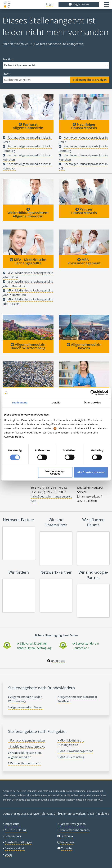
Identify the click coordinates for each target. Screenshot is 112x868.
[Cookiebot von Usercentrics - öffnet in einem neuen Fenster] (93, 393)
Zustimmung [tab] (20, 403)
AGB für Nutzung (16, 830)
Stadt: (56, 78)
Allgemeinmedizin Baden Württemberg (28, 346)
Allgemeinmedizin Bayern (84, 346)
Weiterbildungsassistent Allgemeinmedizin (28, 213)
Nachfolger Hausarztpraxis (84, 126)
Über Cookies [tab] (92, 403)
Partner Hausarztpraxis (84, 211)
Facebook (67, 836)
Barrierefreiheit (15, 848)
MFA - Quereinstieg (71, 757)
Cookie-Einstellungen (18, 842)
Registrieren (79, 4)
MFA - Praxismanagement (84, 261)
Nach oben (58, 661)
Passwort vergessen (73, 824)
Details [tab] (56, 403)
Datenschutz (13, 836)
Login (50, 4)
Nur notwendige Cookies (55, 472)
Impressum (12, 824)
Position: (56, 63)
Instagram (67, 842)
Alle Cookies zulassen (91, 472)
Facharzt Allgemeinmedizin (28, 126)
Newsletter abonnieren (75, 830)
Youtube (67, 848)
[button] (106, 6)
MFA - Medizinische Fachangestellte (28, 261)
